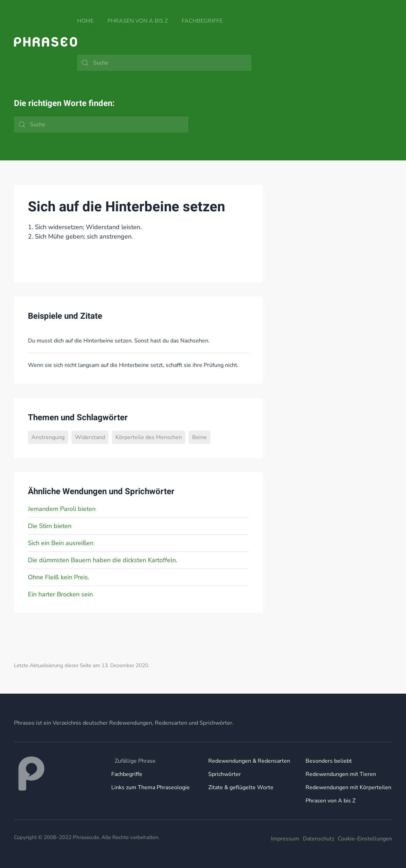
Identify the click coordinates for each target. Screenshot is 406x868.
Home (85, 21)
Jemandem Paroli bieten (62, 509)
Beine (200, 437)
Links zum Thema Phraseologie (151, 787)
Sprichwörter (225, 774)
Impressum (285, 839)
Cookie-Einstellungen (365, 839)
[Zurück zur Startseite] (46, 42)
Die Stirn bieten (50, 526)
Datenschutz (318, 839)
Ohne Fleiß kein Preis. (59, 577)
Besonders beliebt (329, 761)
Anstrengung (48, 437)
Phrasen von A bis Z (138, 21)
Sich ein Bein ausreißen (61, 543)
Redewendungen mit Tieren (341, 774)
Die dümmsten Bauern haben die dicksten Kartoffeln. (103, 560)
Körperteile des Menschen (149, 437)
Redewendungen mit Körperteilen (348, 787)
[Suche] (164, 63)
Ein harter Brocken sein (60, 594)
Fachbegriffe (202, 21)
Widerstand (90, 437)
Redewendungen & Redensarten (249, 761)
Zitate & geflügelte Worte (241, 787)
